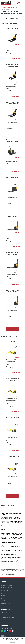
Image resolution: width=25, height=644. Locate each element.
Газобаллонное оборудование (7, 616)
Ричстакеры (3, 605)
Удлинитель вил (4, 621)
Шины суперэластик (5, 619)
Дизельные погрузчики (6, 584)
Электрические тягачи (6, 604)
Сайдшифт (3, 614)
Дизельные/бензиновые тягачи (7, 602)
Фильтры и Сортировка (13, 18)
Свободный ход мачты (6, 613)
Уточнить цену (16, 59)
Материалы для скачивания (7, 635)
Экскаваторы (4, 595)
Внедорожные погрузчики (6, 589)
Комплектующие (7, 610)
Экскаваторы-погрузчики (6, 591)
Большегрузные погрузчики (7, 587)
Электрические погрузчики (7, 586)
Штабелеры (3, 592)
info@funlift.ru (7, 633)
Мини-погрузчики (5, 597)
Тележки (3, 600)
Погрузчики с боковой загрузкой (8, 594)
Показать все (12, 329)
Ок (13, 642)
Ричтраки (3, 599)
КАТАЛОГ (4, 581)
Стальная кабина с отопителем (7, 617)
